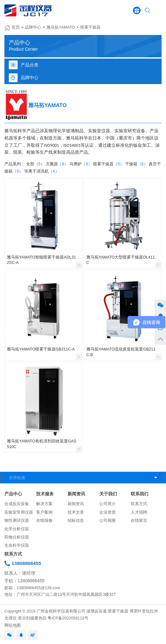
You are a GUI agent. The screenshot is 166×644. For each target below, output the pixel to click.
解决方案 (44, 504)
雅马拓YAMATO (61, 27)
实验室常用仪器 (19, 512)
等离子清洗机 (42, 171)
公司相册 (108, 521)
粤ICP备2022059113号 (68, 618)
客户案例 (44, 512)
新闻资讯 (76, 494)
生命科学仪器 (17, 545)
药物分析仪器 (17, 537)
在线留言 (139, 521)
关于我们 (108, 494)
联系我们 (140, 494)
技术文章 (76, 512)
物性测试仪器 (17, 521)
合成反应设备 (17, 504)
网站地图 (13, 625)
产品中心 (13, 494)
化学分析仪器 (17, 529)
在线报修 (44, 521)
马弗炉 (81, 164)
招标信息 (76, 521)
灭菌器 (57, 164)
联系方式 (139, 504)
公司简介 (108, 504)
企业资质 (108, 512)
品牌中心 (33, 27)
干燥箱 (136, 164)
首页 (16, 27)
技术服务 (45, 494)
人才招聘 (139, 512)
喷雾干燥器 (90, 27)
